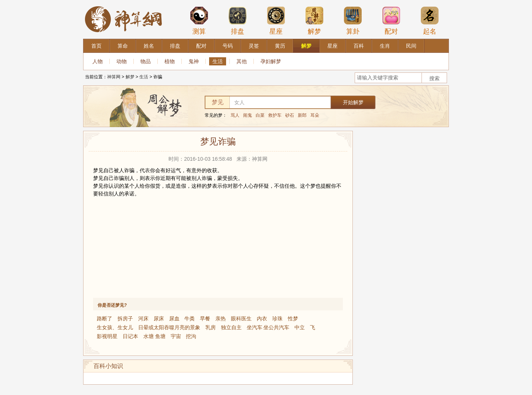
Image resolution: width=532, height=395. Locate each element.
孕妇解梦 (271, 61)
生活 (218, 61)
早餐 (205, 319)
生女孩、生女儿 (115, 327)
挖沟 (191, 336)
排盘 (238, 21)
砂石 (290, 115)
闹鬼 (248, 115)
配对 (391, 21)
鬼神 (194, 61)
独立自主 (231, 327)
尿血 (174, 319)
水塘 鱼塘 (154, 336)
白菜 (260, 115)
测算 (199, 21)
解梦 (314, 21)
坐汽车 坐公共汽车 (268, 327)
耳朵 (315, 115)
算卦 (353, 21)
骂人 (235, 115)
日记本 (130, 336)
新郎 (302, 115)
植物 (170, 61)
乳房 (211, 327)
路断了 (105, 319)
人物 (98, 61)
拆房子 (125, 319)
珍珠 (277, 319)
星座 (276, 21)
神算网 (114, 77)
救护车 (275, 115)
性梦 (293, 319)
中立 (300, 327)
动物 (122, 61)
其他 (242, 61)
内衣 (262, 319)
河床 (143, 319)
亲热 (221, 319)
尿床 (159, 319)
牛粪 (190, 319)
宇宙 (176, 336)
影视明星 (107, 336)
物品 (146, 61)
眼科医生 (241, 319)
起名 (430, 21)
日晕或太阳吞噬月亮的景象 (169, 327)
